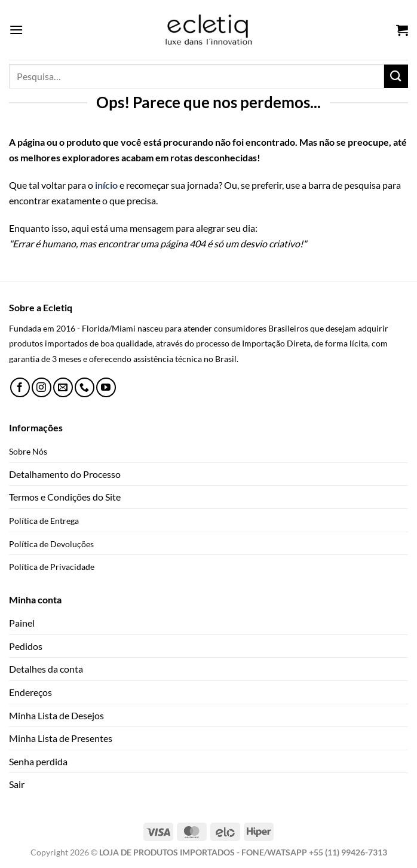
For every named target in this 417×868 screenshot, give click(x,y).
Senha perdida (38, 761)
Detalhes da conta (46, 669)
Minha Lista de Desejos (56, 715)
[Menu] (16, 30)
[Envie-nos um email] (63, 387)
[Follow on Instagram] (42, 387)
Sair (17, 784)
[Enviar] (396, 76)
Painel (22, 623)
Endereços (30, 692)
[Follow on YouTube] (106, 387)
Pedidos (26, 646)
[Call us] (85, 387)
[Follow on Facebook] (20, 387)
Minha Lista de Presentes (61, 738)
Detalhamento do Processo (65, 474)
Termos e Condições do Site (65, 497)
